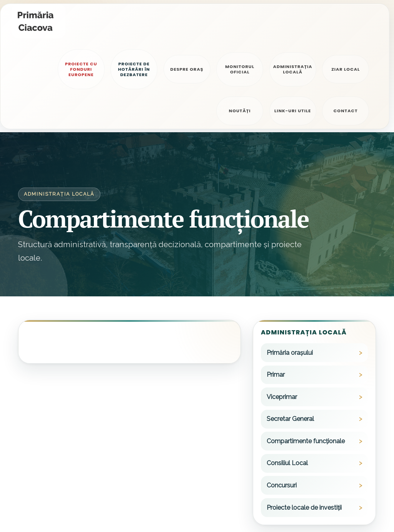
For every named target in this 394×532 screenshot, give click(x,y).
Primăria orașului (290, 266)
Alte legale (106, 514)
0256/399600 (295, 494)
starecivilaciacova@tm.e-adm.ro (212, 516)
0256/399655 (295, 516)
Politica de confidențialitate (51, 514)
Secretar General (290, 332)
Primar (276, 288)
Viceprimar (282, 310)
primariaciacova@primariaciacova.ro (217, 494)
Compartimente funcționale (306, 354)
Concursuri (282, 398)
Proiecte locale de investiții (304, 421)
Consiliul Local (287, 377)
